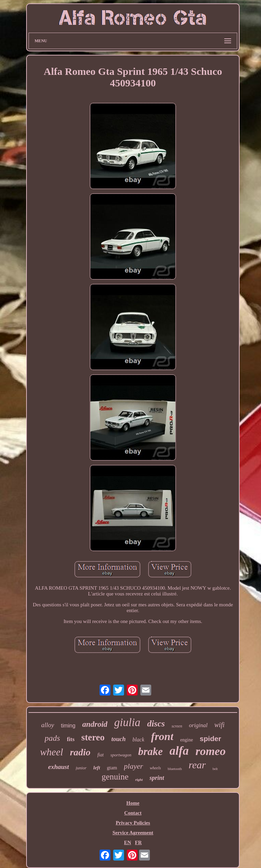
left (97, 768)
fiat (100, 755)
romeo (211, 751)
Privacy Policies (133, 823)
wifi (220, 725)
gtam (112, 768)
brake (150, 751)
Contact (133, 813)
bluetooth (175, 769)
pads (52, 738)
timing (68, 726)
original (198, 725)
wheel (52, 752)
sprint (157, 778)
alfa (179, 751)
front (162, 736)
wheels (155, 768)
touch (119, 739)
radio (80, 752)
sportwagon (121, 755)
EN (128, 842)
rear (197, 765)
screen (177, 726)
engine (186, 740)
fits (71, 739)
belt (215, 769)
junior (81, 768)
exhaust (58, 767)
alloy (48, 725)
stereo (93, 737)
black (138, 740)
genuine (115, 777)
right (139, 780)
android (95, 724)
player (134, 766)
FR (138, 842)
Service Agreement (133, 833)
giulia (127, 722)
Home (133, 803)
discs (156, 724)
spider (211, 739)
